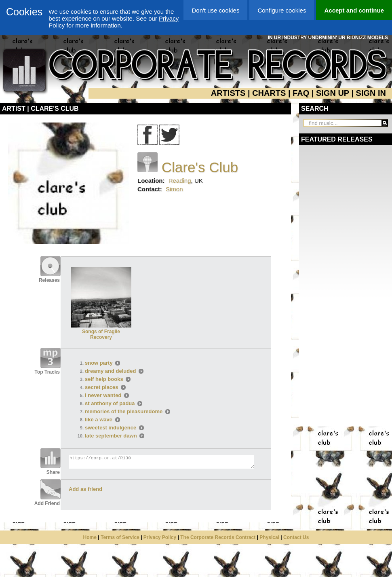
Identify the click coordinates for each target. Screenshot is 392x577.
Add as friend (85, 489)
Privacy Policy (160, 537)
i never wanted (103, 395)
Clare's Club (200, 167)
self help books (104, 379)
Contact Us (296, 537)
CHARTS (269, 93)
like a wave (99, 420)
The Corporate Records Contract (218, 537)
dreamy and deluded (111, 371)
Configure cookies (282, 10)
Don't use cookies (215, 10)
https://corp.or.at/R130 (161, 462)
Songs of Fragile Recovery (101, 332)
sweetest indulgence (111, 428)
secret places (101, 387)
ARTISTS (228, 93)
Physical (269, 537)
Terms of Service (120, 537)
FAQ (301, 93)
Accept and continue (354, 10)
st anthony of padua (110, 403)
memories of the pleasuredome (124, 411)
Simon (174, 189)
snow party (99, 363)
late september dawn (111, 436)
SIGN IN (371, 93)
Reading (180, 181)
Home (90, 537)
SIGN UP (333, 93)
